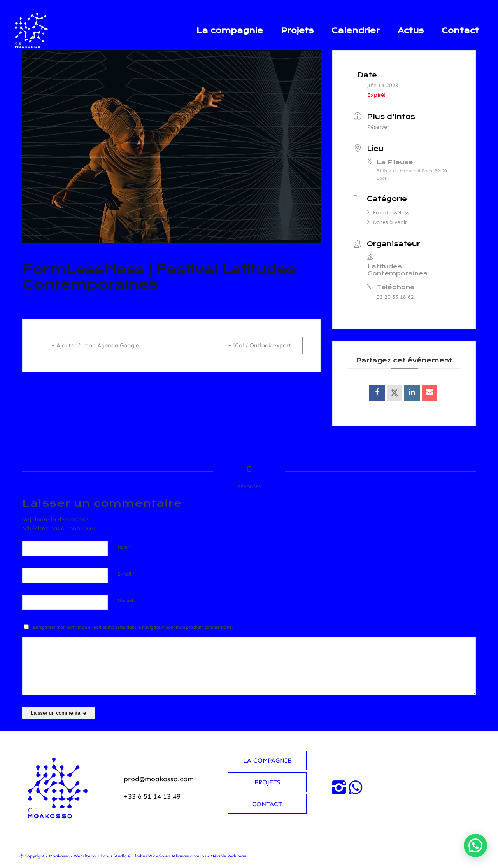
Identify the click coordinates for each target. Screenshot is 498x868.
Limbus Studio (112, 856)
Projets (267, 782)
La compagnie (267, 760)
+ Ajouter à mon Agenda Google (95, 345)
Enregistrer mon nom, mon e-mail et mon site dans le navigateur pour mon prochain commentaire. (133, 627)
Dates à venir (387, 222)
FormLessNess (388, 213)
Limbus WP (144, 856)
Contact (267, 804)
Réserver (378, 127)
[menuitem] (230, 31)
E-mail (126, 574)
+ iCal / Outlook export (260, 345)
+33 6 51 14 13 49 (152, 796)
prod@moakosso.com (159, 779)
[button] (475, 845)
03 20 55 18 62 (395, 297)
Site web (126, 601)
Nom (124, 547)
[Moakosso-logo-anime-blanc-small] (30, 31)
